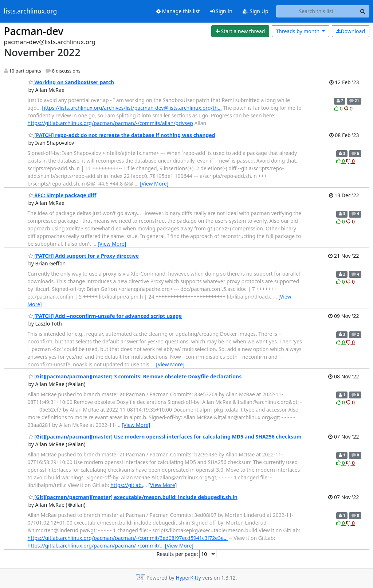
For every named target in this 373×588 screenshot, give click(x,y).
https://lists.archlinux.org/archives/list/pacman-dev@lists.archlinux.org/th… (132, 108)
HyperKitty (188, 578)
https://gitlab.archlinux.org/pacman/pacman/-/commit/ (94, 546)
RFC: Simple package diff (62, 195)
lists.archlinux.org (31, 11)
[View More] (154, 184)
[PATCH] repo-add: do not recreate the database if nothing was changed (122, 135)
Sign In (221, 11)
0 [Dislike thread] (348, 108)
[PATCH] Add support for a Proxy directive (84, 256)
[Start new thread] (240, 31)
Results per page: (177, 554)
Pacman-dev (34, 31)
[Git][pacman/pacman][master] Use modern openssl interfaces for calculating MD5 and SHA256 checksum (165, 437)
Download (350, 31)
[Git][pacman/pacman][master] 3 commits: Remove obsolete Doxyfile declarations (135, 376)
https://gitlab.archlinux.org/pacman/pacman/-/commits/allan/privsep (110, 123)
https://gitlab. (127, 485)
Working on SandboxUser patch (71, 82)
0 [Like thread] (339, 108)
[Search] (363, 11)
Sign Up (256, 11)
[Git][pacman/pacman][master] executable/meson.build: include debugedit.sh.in (133, 497)
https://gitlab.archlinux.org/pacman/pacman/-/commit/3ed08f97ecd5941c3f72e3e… (128, 538)
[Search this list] (316, 11)
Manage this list (178, 11)
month (298, 31)
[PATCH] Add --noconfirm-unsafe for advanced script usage (105, 316)
